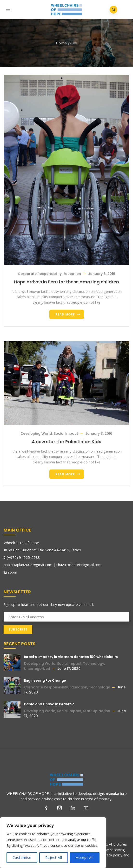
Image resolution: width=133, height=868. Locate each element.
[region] (53, 843)
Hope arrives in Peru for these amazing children (66, 282)
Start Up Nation (97, 711)
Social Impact (66, 434)
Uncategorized (37, 669)
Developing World (36, 434)
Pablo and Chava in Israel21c (49, 704)
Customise (22, 857)
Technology (94, 664)
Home (62, 43)
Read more (65, 314)
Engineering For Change (45, 680)
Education (72, 274)
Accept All (85, 857)
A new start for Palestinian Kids (66, 442)
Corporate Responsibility (40, 274)
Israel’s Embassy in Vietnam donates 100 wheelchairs (71, 657)
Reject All (54, 857)
